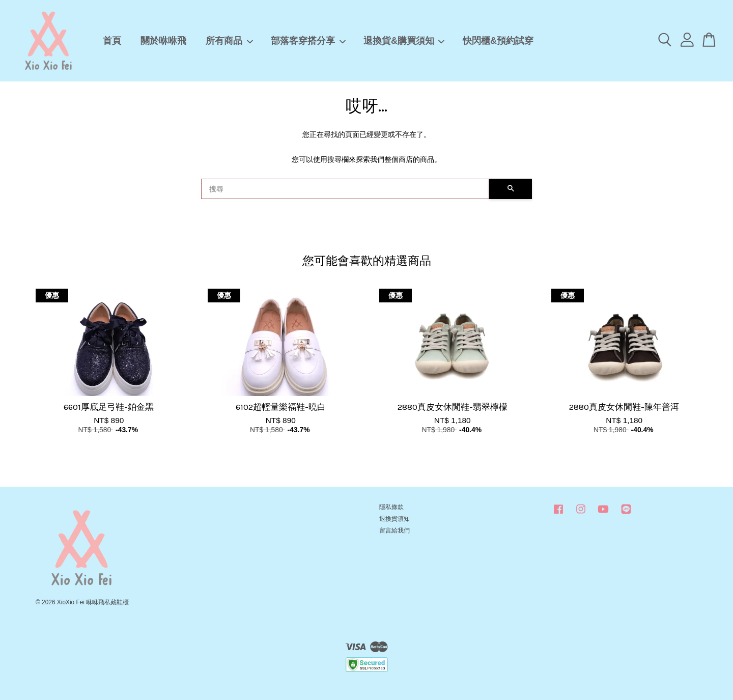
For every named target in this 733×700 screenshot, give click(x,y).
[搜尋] (345, 189)
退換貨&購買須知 (404, 41)
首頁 (112, 41)
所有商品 (230, 41)
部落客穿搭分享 (308, 41)
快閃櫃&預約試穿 (498, 41)
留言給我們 (394, 530)
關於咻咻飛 (163, 41)
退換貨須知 (394, 519)
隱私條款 (391, 507)
